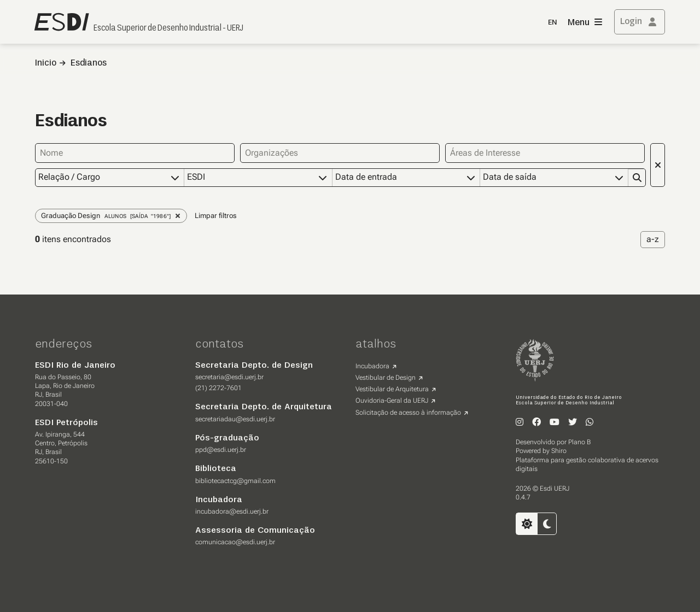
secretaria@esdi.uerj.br (229, 376)
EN (552, 23)
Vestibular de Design (386, 377)
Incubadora (372, 366)
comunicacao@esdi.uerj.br (235, 542)
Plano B (579, 442)
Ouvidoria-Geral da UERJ (392, 400)
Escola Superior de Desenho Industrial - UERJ (168, 28)
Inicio (46, 63)
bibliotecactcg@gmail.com (235, 480)
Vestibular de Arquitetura (392, 389)
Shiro (559, 450)
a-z (653, 239)
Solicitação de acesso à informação (408, 412)
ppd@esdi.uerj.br (221, 449)
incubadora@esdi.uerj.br (232, 511)
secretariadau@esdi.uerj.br (235, 419)
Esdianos (89, 63)
